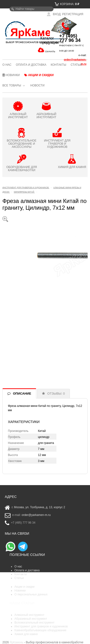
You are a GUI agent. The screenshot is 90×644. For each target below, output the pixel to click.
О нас (7, 65)
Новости (37, 85)
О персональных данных (31, 594)
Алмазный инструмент (29, 615)
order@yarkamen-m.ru (36, 515)
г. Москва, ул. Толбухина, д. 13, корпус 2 (39, 507)
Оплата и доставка (31, 65)
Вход (54, 14)
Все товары (12, 85)
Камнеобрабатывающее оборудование (40, 630)
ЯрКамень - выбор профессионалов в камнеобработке (17, 32)
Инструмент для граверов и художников (41, 626)
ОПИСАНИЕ (22, 394)
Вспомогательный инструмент (34, 623)
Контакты (58, 65)
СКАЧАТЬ (50, 51)
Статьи (76, 65)
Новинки (11, 75)
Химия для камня (26, 634)
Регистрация (73, 14)
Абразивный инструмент (31, 619)
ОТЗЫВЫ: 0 (56, 394)
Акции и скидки (39, 75)
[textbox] (32, 9)
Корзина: (67, 4)
